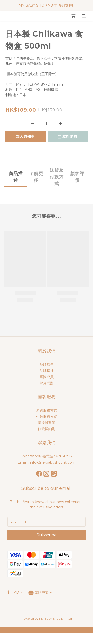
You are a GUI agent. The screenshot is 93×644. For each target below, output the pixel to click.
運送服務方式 (47, 410)
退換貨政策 (47, 423)
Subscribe (47, 535)
